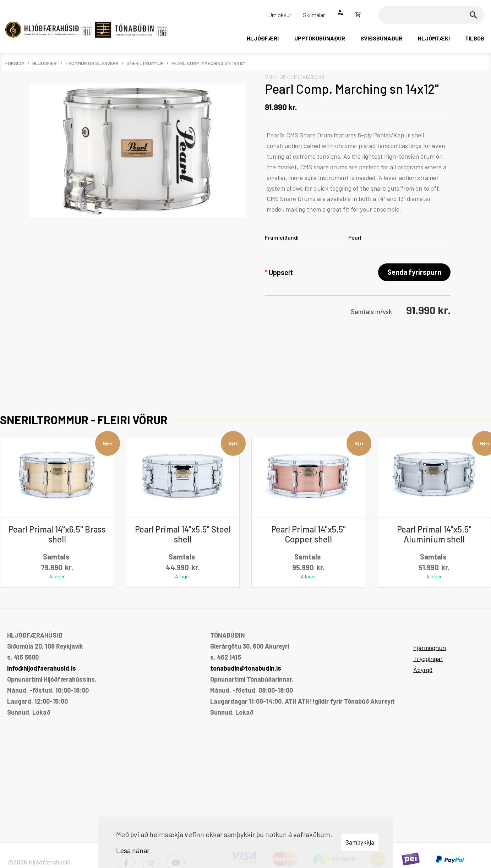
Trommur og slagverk (92, 63)
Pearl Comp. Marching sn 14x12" (209, 63)
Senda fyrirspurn (414, 272)
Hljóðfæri (45, 63)
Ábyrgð (423, 670)
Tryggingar (428, 659)
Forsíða (15, 63)
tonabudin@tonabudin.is (246, 668)
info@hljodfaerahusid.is (42, 668)
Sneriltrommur (145, 63)
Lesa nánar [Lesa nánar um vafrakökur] (133, 850)
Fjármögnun (430, 648)
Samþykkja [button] (360, 842)
